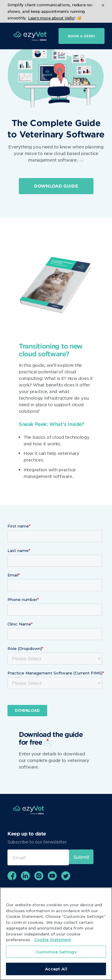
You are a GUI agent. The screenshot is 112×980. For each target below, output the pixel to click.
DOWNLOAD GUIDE (56, 186)
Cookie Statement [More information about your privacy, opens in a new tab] (53, 940)
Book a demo (82, 36)
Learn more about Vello (51, 18)
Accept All (56, 969)
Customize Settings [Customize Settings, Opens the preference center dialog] (56, 952)
